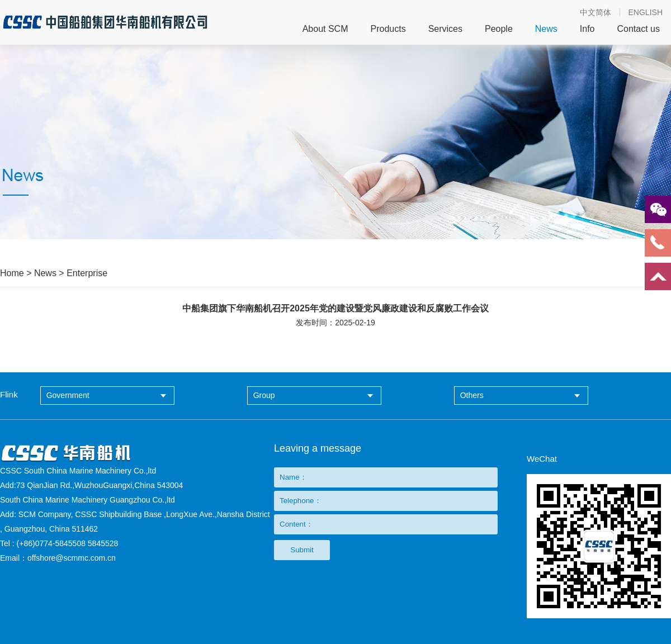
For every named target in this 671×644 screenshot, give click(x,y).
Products (388, 29)
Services (445, 29)
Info (587, 29)
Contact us (639, 29)
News (546, 29)
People (499, 29)
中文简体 (596, 12)
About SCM (325, 29)
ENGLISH (646, 12)
